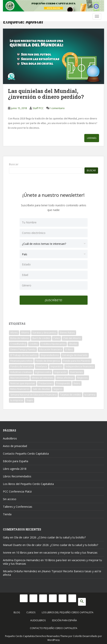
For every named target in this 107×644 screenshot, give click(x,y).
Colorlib (77, 636)
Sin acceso (10, 499)
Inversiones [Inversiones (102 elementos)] (76, 372)
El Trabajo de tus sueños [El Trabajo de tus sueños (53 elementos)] (24, 355)
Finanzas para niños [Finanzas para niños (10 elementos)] (21, 361)
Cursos (31, 612)
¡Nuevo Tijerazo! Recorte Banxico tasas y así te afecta (52, 573)
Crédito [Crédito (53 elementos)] (34, 344)
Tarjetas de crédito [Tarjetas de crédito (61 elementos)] (70, 395)
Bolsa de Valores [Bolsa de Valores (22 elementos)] (20, 338)
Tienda (7, 514)
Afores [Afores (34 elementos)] (14, 333)
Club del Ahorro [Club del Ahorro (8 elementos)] (72, 338)
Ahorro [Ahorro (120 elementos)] (25, 333)
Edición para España (16, 461)
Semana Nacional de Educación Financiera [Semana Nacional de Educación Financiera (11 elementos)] (33, 395)
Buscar (14, 164)
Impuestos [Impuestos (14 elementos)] (56, 366)
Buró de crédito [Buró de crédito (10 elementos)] (41, 338)
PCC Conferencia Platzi (17, 491)
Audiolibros (10, 438)
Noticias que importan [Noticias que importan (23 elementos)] (23, 383)
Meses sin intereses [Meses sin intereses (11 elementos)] (43, 378)
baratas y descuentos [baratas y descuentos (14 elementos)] (44, 333)
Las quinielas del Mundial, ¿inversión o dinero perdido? (46, 94)
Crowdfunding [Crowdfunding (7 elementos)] (18, 344)
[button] (82, 602)
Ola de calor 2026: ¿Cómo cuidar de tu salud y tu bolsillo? (50, 537)
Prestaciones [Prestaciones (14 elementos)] (46, 383)
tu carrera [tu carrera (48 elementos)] (90, 395)
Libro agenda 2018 (15, 469)
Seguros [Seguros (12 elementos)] (58, 389)
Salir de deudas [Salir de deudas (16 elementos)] (41, 389)
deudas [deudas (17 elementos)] (73, 344)
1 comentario (57, 108)
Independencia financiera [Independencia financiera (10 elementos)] (80, 366)
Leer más (92, 138)
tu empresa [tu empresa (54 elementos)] (17, 400)
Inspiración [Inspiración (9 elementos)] (60, 372)
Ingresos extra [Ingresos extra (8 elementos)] (43, 372)
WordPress (53, 640)
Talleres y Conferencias (18, 507)
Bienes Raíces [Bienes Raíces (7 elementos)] (67, 333)
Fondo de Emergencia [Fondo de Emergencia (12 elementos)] (48, 361)
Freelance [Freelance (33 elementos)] (42, 366)
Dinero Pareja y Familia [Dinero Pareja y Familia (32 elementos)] (23, 350)
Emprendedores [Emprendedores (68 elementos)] (50, 355)
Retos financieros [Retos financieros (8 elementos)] (20, 389)
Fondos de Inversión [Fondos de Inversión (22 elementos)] (22, 366)
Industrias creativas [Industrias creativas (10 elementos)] (21, 372)
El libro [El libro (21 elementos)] (69, 350)
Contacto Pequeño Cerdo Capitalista (26, 454)
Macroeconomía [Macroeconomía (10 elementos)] (19, 378)
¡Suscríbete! (53, 300)
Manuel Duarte (12, 545)
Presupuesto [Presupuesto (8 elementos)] (63, 383)
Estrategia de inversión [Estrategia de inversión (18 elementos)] (75, 355)
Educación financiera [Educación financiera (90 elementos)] (50, 350)
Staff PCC (38, 108)
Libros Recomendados (17, 476)
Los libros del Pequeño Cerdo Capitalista (28, 484)
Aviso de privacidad (15, 446)
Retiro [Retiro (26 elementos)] (77, 383)
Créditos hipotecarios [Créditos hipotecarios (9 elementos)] (53, 344)
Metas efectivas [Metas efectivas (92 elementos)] (65, 378)
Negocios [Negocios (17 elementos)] (82, 378)
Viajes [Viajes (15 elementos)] (30, 400)
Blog (17, 612)
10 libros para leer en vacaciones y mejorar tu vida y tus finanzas (57, 553)
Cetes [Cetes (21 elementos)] (57, 338)
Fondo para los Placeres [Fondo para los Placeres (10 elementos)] (77, 361)
